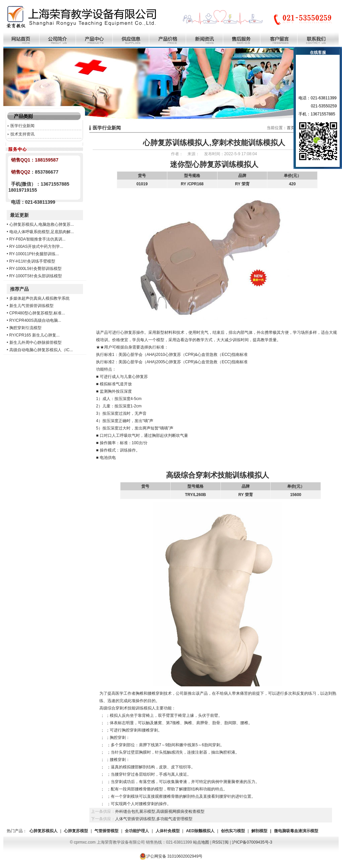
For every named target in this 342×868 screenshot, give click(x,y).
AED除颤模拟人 (200, 831)
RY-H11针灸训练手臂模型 (32, 261)
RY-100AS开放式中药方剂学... (36, 247)
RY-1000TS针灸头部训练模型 (36, 276)
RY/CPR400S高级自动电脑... (35, 320)
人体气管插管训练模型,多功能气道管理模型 (154, 819)
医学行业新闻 (22, 126)
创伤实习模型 (233, 831)
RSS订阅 (221, 842)
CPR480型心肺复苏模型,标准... (37, 313)
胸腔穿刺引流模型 (25, 328)
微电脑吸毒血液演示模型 (296, 831)
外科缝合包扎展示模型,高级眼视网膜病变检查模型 (160, 811)
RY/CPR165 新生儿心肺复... (34, 335)
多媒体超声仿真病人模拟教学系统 (39, 298)
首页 (291, 128)
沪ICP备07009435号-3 (252, 842)
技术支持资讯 (22, 134)
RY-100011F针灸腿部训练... (34, 254)
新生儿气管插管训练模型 (31, 306)
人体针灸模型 (168, 831)
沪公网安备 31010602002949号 (171, 856)
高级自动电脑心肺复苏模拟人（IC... (41, 350)
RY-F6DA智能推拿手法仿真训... (37, 239)
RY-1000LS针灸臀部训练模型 (36, 269)
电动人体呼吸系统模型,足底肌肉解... (42, 232)
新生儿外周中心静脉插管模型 (35, 343)
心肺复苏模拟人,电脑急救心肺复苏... (42, 224)
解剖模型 (259, 831)
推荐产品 (19, 289)
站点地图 (201, 842)
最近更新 (19, 215)
